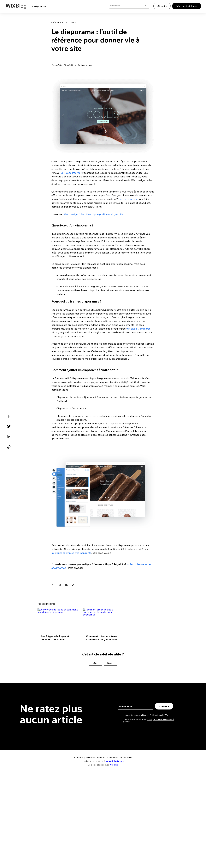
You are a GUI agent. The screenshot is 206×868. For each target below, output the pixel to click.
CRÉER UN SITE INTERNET (64, 22)
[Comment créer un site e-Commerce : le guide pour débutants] (103, 620)
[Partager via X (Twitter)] (60, 585)
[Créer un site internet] (187, 6)
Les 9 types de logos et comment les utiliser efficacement (55, 638)
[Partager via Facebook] (53, 585)
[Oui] (96, 663)
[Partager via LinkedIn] (66, 585)
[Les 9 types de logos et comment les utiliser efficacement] (58, 620)
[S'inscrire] (162, 6)
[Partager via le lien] (73, 585)
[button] (39, 6)
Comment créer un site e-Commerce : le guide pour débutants (102, 638)
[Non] (110, 663)
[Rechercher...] (124, 6)
